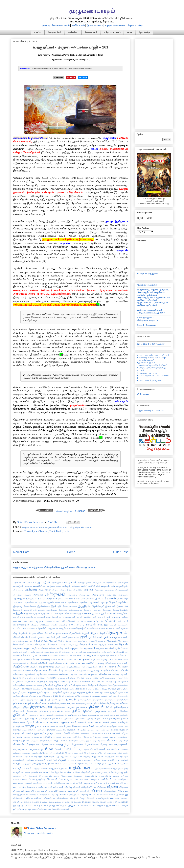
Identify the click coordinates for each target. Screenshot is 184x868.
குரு (15, 641)
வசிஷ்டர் (106, 779)
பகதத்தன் (112, 726)
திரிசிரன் (124, 703)
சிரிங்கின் (28, 670)
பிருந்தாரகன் (77, 744)
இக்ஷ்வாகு (18, 606)
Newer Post (21, 552)
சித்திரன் (34, 667)
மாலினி (124, 760)
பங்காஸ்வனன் (29, 730)
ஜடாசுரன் (90, 689)
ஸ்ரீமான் (28, 806)
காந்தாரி (91, 625)
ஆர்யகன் (95, 602)
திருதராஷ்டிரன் (41, 707)
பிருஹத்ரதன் (121, 744)
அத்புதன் (76, 586)
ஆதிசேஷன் (73, 602)
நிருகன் (67, 726)
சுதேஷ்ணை (105, 674)
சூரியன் (59, 685)
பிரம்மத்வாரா (99, 741)
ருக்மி (103, 772)
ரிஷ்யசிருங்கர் (83, 772)
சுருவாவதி (66, 682)
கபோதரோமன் (69, 621)
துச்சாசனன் (57, 711)
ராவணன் (43, 772)
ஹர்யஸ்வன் (113, 805)
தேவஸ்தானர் (19, 722)
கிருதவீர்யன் (75, 633)
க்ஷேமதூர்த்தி (100, 644)
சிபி (101, 667)
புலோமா (17, 753)
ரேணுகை (43, 776)
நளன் (98, 722)
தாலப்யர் (89, 703)
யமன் (116, 764)
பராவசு (58, 733)
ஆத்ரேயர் (84, 602)
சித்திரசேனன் (21, 667)
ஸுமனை (66, 802)
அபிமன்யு (31, 590)
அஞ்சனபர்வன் (54, 586)
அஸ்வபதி (122, 599)
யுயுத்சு (95, 768)
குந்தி (84, 637)
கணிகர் (124, 617)
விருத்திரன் (19, 794)
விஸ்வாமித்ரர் (34, 798)
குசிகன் (41, 637)
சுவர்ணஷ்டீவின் (88, 682)
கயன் (80, 621)
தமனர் (61, 700)
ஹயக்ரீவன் (86, 806)
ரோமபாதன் (67, 776)
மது (58, 757)
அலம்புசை (111, 595)
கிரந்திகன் (23, 633)
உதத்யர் (107, 610)
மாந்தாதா (87, 760)
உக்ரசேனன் (52, 610)
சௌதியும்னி (68, 689)
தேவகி (46, 719)
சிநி (83, 667)
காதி (82, 625)
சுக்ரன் (104, 670)
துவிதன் (124, 715)
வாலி (50, 787)
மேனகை (89, 764)
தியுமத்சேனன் (101, 703)
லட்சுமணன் (105, 776)
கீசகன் (25, 637)
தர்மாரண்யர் (35, 703)
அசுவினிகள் (40, 586)
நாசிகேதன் (123, 722)
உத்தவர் (36, 614)
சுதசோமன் (42, 674)
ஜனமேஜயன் (29, 692)
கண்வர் (17, 621)
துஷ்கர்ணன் (19, 719)
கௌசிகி (30, 644)
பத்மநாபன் (73, 730)
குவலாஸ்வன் (41, 641)
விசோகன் (102, 787)
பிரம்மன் (112, 741)
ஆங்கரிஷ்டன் (31, 602)
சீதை (61, 670)
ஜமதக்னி (57, 692)
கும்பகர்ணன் (121, 637)
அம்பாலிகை (66, 590)
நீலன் (92, 726)
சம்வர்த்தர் (88, 655)
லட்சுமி (116, 776)
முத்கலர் (49, 764)
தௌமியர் (42, 722)
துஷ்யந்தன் (31, 719)
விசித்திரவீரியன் (89, 787)
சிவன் (89, 527)
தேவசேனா (68, 719)
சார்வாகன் (69, 663)
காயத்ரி (113, 625)
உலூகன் (94, 613)
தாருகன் (71, 703)
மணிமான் (18, 757)
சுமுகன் (80, 678)
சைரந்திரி (27, 689)
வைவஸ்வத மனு (32, 802)
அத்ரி (84, 586)
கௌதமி (63, 644)
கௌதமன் (41, 644)
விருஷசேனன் (58, 794)
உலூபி (102, 613)
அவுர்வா (41, 599)
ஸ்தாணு (95, 802)
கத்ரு (31, 621)
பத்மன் (83, 730)
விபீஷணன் (60, 791)
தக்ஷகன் (96, 696)
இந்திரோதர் (98, 606)
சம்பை (66, 656)
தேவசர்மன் (56, 719)
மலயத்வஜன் (122, 757)
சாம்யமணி (123, 660)
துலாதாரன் (94, 715)
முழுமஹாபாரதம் (92, 11)
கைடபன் (102, 641)
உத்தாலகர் (45, 614)
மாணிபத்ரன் (52, 760)
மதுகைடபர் (66, 757)
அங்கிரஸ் (123, 582)
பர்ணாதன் (84, 733)
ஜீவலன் (33, 696)
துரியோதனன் (82, 711)
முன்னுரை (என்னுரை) (147, 285)
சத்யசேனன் (60, 652)
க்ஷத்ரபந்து (73, 644)
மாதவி (71, 760)
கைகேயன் (83, 641)
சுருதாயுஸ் (54, 681)
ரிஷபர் (71, 772)
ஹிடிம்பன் (19, 809)
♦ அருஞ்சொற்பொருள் (147, 373)
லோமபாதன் (65, 779)
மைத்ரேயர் (101, 764)
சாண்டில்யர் (73, 660)
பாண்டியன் (37, 737)
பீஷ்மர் (69, 748)
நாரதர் (29, 726)
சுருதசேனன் (122, 678)
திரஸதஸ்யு (114, 703)
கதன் (25, 621)
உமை (85, 613)
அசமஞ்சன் (18, 586)
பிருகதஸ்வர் (33, 744)
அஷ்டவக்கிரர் (65, 599)
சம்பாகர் (59, 656)
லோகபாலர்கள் (20, 780)
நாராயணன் (42, 726)
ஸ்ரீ (15, 806)
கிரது (15, 633)
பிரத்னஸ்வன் (46, 741)
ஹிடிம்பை (30, 809)
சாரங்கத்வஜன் (20, 663)
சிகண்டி (100, 663)
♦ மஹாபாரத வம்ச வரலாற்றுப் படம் (153, 355)
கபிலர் (57, 621)
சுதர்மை (74, 674)
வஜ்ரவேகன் (59, 783)
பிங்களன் (87, 737)
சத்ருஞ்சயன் (93, 652)
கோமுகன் (123, 641)
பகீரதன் (17, 730)
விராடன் (123, 791)
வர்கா (97, 783)
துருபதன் (100, 711)
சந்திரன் (111, 652)
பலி (118, 733)
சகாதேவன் (121, 644)
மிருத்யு (17, 764)
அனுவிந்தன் (122, 586)
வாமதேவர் (122, 783)
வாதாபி (112, 783)
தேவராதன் (113, 719)
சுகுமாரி (83, 671)
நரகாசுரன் (82, 722)
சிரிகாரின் (18, 671)
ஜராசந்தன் (79, 692)
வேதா (83, 798)
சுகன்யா (68, 671)
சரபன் (96, 656)
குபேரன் (108, 637)
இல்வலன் (18, 610)
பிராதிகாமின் (19, 744)
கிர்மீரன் (17, 637)
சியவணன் (110, 667)
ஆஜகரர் (42, 602)
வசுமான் (28, 783)
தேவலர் (124, 719)
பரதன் (28, 733)
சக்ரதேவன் (43, 648)
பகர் (126, 726)
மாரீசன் (96, 760)
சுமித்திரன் (71, 678)
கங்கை (87, 617)
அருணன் (18, 595)
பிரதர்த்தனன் (121, 737)
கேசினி (53, 641)
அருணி (28, 595)
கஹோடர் (44, 625)
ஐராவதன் (41, 617)
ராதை (27, 772)
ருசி (126, 772)
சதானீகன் (110, 648)
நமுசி (73, 722)
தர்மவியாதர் (20, 703)
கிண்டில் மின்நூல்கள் (146, 325)
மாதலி (62, 760)
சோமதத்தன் (48, 689)
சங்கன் (53, 648)
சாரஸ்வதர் (32, 663)
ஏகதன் (16, 617)
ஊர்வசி (111, 613)
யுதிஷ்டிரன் (80, 768)
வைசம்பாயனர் (119, 798)
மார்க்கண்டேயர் (110, 760)
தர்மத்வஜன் (122, 700)
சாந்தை (104, 660)
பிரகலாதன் (108, 737)
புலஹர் (124, 749)
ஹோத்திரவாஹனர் (60, 809)
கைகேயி (93, 641)
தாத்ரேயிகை (53, 703)
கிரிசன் (40, 633)
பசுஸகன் (41, 730)
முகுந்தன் (27, 764)
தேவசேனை (80, 719)
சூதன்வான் (31, 685)
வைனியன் (18, 802)
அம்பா (55, 590)
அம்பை (88, 590)
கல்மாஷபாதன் (21, 625)
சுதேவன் (93, 674)
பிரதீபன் (34, 741)
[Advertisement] (154, 83)
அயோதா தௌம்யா (104, 590)
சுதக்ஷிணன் (30, 674)
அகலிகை (31, 583)
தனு (42, 700)
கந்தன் (39, 621)
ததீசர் (23, 700)
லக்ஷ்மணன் (91, 776)
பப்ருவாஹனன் (119, 730)
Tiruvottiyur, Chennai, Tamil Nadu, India (47, 531)
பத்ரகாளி (91, 730)
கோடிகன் (112, 641)
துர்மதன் (50, 715)
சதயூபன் (100, 648)
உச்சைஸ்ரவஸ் (76, 610)
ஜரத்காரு (68, 692)
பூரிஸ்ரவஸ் (58, 753)
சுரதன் (89, 678)
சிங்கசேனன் (111, 663)
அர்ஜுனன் (55, 594)
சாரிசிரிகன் (43, 663)
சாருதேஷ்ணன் (55, 663)
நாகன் (113, 722)
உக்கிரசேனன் (30, 610)
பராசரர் (49, 733)
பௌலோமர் (100, 753)
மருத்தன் (110, 756)
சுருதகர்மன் (110, 678)
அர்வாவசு (73, 595)
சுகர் (75, 670)
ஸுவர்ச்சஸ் (76, 802)
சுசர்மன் (123, 670)
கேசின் (61, 641)
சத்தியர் (39, 652)
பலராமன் (110, 733)
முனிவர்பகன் (61, 764)
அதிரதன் (66, 586)
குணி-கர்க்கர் (61, 637)
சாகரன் (54, 660)
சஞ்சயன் (76, 648)
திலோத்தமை (121, 707)
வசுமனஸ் (18, 783)
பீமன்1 (58, 749)
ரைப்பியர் (54, 776)
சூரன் (39, 685)
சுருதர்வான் (29, 682)
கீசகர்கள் (33, 637)
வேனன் (91, 798)
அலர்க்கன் (123, 595)
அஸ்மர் (77, 599)
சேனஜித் (112, 685)
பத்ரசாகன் (100, 730)
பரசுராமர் (19, 733)
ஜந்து (104, 689)
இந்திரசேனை (44, 606)
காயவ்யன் (123, 625)
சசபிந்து (60, 648)
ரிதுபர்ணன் (61, 772)
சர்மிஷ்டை (122, 655)
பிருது (67, 744)
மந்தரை (87, 757)
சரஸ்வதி (104, 655)
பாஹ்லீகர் (77, 737)
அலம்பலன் (85, 595)
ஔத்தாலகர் (59, 617)
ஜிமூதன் (25, 696)
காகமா (54, 625)
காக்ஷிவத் (63, 625)
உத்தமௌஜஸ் (120, 610)
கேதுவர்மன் (71, 641)
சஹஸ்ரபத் (45, 660)
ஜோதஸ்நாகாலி (84, 696)
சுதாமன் (83, 674)
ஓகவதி (49, 617)
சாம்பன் (113, 659)
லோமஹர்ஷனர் (81, 780)
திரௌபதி (96, 707)
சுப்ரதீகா (61, 678)
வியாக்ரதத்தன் (83, 791)
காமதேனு (103, 625)
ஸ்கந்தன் (86, 802)
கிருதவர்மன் (61, 633)
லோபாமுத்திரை (37, 779)
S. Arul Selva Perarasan (42, 828)
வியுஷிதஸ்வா (110, 791)
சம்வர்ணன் (76, 655)
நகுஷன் (65, 722)
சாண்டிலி (62, 660)
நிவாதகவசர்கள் (80, 726)
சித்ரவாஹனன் (74, 667)
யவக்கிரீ (26, 768)
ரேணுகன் (33, 776)
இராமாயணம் (95, 25)
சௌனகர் (80, 689)
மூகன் (71, 764)
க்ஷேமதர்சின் (86, 644)
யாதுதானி (53, 769)
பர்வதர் (94, 733)
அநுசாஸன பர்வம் (33, 527)
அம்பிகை (78, 590)
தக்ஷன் (105, 696)
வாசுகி (104, 783)
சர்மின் (113, 656)
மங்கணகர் (112, 753)
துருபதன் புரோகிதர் (118, 711)
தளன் (44, 703)
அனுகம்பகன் (108, 586)
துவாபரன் (115, 715)
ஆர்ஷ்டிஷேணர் (109, 602)
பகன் (121, 726)
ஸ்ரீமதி (20, 806)
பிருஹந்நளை (20, 749)
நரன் (91, 722)
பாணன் (26, 737)
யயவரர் (124, 764)
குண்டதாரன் (73, 637)
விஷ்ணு (123, 794)
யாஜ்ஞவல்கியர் (40, 768)
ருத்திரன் (17, 776)
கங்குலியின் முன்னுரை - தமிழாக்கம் (153, 290)
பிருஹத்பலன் (106, 744)
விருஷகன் (45, 795)
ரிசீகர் (51, 772)
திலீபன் (109, 707)
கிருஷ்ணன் (77, 527)
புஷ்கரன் (26, 753)
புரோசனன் (100, 749)
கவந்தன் (34, 625)
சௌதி (58, 689)
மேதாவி (80, 764)
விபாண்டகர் (37, 791)
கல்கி (125, 621)
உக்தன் (41, 610)
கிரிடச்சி (48, 633)
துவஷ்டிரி (105, 715)
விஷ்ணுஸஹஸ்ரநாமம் (147, 320)
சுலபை (75, 682)
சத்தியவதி (49, 652)
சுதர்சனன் (64, 674)
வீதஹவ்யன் (50, 798)
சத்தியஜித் (18, 652)
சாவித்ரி (90, 663)
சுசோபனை (18, 674)
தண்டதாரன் (114, 696)
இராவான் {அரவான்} (117, 606)
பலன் (101, 733)
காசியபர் (74, 625)
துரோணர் (20, 715)
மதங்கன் (28, 756)
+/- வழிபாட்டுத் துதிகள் (147, 274)
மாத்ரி (78, 760)
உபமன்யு (56, 613)
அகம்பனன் (19, 582)
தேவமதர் (90, 719)
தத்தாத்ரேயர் (32, 700)
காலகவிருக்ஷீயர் (78, 628)
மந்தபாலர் (77, 757)
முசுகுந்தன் (38, 764)
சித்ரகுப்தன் (60, 667)
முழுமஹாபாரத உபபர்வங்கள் (151, 411)
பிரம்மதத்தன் (85, 741)
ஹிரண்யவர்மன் (44, 809)
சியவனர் (122, 667)
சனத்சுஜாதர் (122, 652)
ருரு (25, 776)
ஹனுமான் (73, 805)
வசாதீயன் (94, 780)
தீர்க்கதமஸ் (32, 711)
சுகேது (90, 671)
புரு (80, 749)
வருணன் (88, 783)
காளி (118, 628)
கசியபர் (101, 617)
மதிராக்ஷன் (49, 756)
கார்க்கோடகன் (20, 628)
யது (109, 764)
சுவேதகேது (111, 682)
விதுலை (123, 787)
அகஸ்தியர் (43, 582)
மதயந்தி (38, 757)
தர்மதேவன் (110, 700)
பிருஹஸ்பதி (36, 749)
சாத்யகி (84, 659)
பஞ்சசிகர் (50, 730)
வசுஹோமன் (39, 783)
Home (71, 552)
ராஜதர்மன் (19, 772)
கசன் (94, 617)
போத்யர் (69, 753)
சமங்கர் (17, 656)
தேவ (40, 719)
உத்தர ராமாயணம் (116, 25)
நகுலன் (54, 722)
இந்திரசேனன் (30, 606)
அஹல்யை (18, 602)
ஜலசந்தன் (105, 692)
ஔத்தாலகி (70, 617)
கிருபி (102, 633)
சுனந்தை (29, 678)
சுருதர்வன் (18, 682)
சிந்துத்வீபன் (92, 667)
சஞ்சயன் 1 (89, 648)
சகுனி (28, 648)
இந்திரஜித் (56, 606)
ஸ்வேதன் (61, 805)
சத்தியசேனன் (121, 648)
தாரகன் (63, 703)
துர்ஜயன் (41, 715)
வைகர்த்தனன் (102, 798)
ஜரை (97, 692)
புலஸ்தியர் (113, 749)
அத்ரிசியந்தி (94, 586)
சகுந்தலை (18, 648)
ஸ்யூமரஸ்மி (121, 802)
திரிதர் (26, 707)
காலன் (102, 628)
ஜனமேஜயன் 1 (44, 692)
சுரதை (95, 678)
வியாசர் (96, 791)
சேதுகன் (103, 685)
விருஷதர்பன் (73, 795)
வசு (115, 780)
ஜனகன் (112, 689)
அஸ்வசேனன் (87, 599)
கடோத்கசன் (113, 617)
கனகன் (48, 621)
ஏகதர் (23, 617)
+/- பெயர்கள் (143, 394)
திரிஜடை (17, 707)
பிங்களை (97, 737)
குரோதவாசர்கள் (25, 641)
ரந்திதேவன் (118, 769)
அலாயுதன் (19, 599)
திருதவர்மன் (60, 707)
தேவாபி (31, 722)
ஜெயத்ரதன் (57, 696)
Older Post (120, 552)
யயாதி (17, 768)
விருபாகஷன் (32, 795)
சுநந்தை (116, 674)
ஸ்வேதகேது (49, 806)
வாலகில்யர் (41, 787)
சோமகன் (37, 689)
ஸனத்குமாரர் (55, 802)
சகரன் (111, 644)
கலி (119, 621)
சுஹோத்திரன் (19, 685)
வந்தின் (79, 783)
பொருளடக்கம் (61, 25)
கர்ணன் (110, 621)
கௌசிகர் (19, 644)
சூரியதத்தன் (48, 685)
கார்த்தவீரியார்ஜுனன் (47, 628)
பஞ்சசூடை (61, 730)
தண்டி (16, 700)
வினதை (26, 791)
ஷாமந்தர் (44, 802)
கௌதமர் (53, 644)
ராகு (126, 769)
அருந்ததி (38, 595)
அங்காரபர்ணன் (109, 583)
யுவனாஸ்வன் (106, 769)
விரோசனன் (102, 795)
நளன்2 (106, 722)
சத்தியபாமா (29, 652)
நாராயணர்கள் (56, 726)
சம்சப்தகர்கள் (34, 655)
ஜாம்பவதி (123, 692)
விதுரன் (112, 787)
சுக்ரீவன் (113, 670)
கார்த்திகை (64, 628)
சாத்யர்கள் (96, 660)
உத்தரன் (18, 613)
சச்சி (67, 648)
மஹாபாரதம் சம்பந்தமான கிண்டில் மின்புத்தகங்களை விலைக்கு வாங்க (54, 567)
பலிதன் (124, 733)
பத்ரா (108, 730)
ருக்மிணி (111, 772)
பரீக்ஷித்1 (75, 733)
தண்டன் (124, 696)
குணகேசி (50, 637)
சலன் (23, 660)
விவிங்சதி (113, 795)
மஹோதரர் (40, 760)
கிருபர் (94, 633)
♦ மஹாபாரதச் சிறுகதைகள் (149, 380)
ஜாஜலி (114, 692)
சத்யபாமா (71, 652)
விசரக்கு (68, 787)
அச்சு (130, 32)
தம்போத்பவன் (84, 700)
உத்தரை (28, 613)
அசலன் (28, 586)
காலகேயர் (92, 628)
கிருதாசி (86, 633)
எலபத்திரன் (122, 613)
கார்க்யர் (31, 628)
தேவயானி (101, 719)
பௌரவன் (79, 753)
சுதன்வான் (53, 674)
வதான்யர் (70, 783)
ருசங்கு (120, 772)
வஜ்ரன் (49, 783)
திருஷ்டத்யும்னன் (77, 707)
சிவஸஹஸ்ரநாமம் (145, 318)
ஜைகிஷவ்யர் (71, 696)
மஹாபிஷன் (19, 760)
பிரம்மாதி (123, 741)
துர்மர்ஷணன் (61, 715)
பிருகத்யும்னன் (48, 744)
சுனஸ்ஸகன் (40, 678)
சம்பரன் (45, 656)
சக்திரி (35, 648)
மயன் (101, 756)
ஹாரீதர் (124, 806)
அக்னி (72, 582)
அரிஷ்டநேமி (121, 590)
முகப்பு (46, 25)
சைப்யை (17, 689)
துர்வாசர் (83, 715)
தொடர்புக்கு (135, 25)
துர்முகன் (72, 715)
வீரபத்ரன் (74, 798)
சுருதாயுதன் (42, 682)
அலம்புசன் (98, 595)
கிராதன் (32, 633)
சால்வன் (80, 663)
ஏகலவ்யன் (31, 617)
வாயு (16, 787)
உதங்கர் (88, 610)
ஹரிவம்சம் (78, 25)
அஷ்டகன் (51, 599)
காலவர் (110, 628)
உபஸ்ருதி (77, 614)
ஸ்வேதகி (38, 806)
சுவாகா (101, 681)
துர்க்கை (32, 715)
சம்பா (52, 656)
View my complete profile (39, 833)
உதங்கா (97, 610)
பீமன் (49, 749)
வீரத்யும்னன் (63, 798)
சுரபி (102, 678)
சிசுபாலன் (122, 663)
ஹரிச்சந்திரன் (99, 806)
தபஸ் (54, 700)
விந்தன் (17, 791)
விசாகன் (77, 787)
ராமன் (34, 772)
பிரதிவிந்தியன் (21, 741)
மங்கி (119, 753)
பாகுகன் (18, 737)
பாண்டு (48, 737)
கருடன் (99, 621)
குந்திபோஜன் (96, 637)
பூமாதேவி (43, 753)
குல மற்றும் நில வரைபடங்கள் (151, 344)
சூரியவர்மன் (70, 685)
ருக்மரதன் (95, 772)
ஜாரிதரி (17, 696)
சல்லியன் (33, 659)
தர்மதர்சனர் (98, 700)
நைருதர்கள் (101, 726)
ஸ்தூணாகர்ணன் (107, 802)
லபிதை (124, 776)
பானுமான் (66, 737)
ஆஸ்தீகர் (123, 602)
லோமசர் (52, 779)
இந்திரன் (84, 606)
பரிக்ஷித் (66, 733)
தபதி (48, 700)
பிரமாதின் (73, 741)
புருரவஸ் (88, 749)
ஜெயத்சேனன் (43, 696)
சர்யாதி (16, 660)
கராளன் (89, 621)
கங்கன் (79, 617)
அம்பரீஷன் (44, 590)
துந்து (68, 711)
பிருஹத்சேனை (92, 744)
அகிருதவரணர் (59, 582)
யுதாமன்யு (63, 769)
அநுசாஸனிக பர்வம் (57, 527)
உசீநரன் (63, 610)
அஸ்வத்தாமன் (105, 598)
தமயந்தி (71, 700)
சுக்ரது (97, 671)
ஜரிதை (90, 692)
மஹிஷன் (30, 760)
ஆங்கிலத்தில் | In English (71, 511)
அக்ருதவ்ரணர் (84, 583)
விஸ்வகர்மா (19, 798)
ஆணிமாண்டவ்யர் (57, 602)
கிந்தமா (124, 628)
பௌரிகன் (89, 753)
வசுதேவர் (123, 779)
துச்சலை (43, 711)
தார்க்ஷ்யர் (80, 703)
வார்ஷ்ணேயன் (27, 787)
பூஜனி (34, 753)
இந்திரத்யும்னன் (70, 606)
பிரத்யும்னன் (60, 741)
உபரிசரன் (67, 613)
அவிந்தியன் (31, 599)
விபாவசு (49, 791)
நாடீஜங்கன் (19, 726)
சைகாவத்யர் (122, 685)
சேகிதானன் (93, 685)
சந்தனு (103, 652)
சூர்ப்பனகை (82, 685)
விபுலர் (71, 791)
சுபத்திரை (51, 678)
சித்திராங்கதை (46, 667)
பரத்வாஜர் (38, 733)
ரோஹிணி (78, 776)
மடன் (125, 753)
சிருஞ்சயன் (41, 670)
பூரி (50, 753)
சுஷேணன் (123, 682)
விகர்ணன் (59, 787)
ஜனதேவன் (122, 689)
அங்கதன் (96, 583)
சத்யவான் (81, 652)
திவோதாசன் (19, 711)
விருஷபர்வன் (88, 794)
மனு (94, 756)
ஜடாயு (98, 689)
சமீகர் (24, 655)
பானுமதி (57, 737)
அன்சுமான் (18, 590)
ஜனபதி (17, 692)
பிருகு (60, 744)
